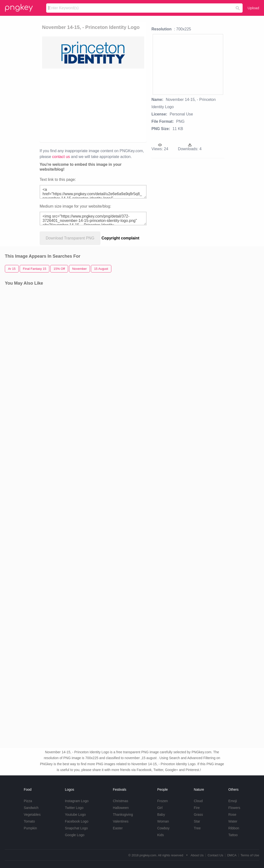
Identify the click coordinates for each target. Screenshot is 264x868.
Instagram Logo (77, 801)
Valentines (121, 821)
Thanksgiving (123, 815)
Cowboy (163, 828)
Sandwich (31, 808)
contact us (61, 157)
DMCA (232, 855)
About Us (197, 855)
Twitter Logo (74, 808)
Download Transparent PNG (70, 238)
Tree (197, 828)
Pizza (28, 801)
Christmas (120, 801)
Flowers (234, 808)
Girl (160, 808)
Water (233, 821)
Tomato (29, 821)
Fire (197, 808)
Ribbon (234, 828)
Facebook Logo (77, 821)
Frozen (163, 801)
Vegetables (32, 815)
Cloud (198, 801)
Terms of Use (250, 855)
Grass (198, 815)
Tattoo (233, 835)
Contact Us (215, 855)
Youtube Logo (75, 815)
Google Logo (75, 835)
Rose (232, 815)
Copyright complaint (121, 238)
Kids (161, 835)
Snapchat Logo (76, 828)
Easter (118, 828)
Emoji (233, 801)
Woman (163, 821)
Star (197, 821)
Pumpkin (30, 828)
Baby (161, 815)
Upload (253, 8)
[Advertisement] (93, 105)
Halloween (121, 808)
